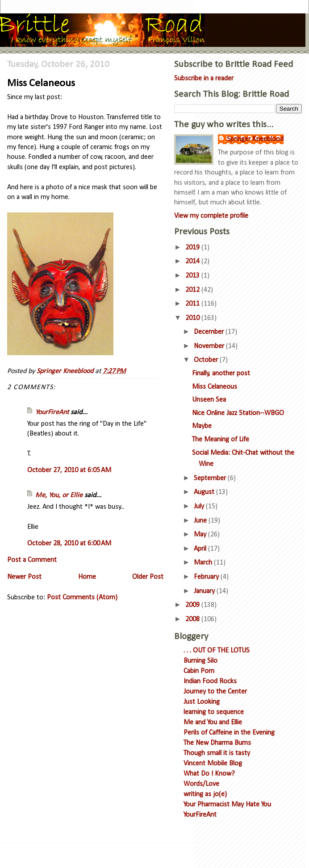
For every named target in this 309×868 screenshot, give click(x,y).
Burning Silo (200, 661)
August (205, 492)
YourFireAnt (52, 412)
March (204, 563)
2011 (193, 304)
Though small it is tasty (217, 753)
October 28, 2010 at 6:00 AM (69, 544)
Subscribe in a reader (204, 79)
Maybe (202, 426)
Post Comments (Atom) (82, 598)
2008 (193, 619)
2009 (193, 605)
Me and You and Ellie (213, 723)
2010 (193, 318)
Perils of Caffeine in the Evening (229, 733)
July (200, 507)
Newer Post (24, 577)
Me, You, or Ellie (59, 495)
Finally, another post (221, 374)
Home (87, 577)
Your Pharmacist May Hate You (227, 805)
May (201, 535)
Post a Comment (32, 560)
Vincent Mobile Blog (213, 764)
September (211, 478)
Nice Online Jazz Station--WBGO (238, 413)
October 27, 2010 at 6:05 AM (69, 470)
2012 (193, 290)
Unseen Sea (209, 400)
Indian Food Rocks (210, 681)
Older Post (148, 577)
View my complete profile (211, 216)
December (210, 332)
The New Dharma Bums (217, 743)
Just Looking (202, 702)
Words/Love (201, 784)
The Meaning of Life (221, 440)
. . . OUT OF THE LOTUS (217, 651)
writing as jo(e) (205, 794)
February (207, 577)
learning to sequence (214, 712)
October (207, 360)
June (201, 521)
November (210, 346)
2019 (193, 248)
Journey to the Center (215, 692)
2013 (193, 276)
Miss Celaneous (215, 387)
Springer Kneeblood (255, 139)
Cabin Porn (199, 671)
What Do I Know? (209, 774)
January (205, 591)
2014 (193, 262)
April (201, 549)
